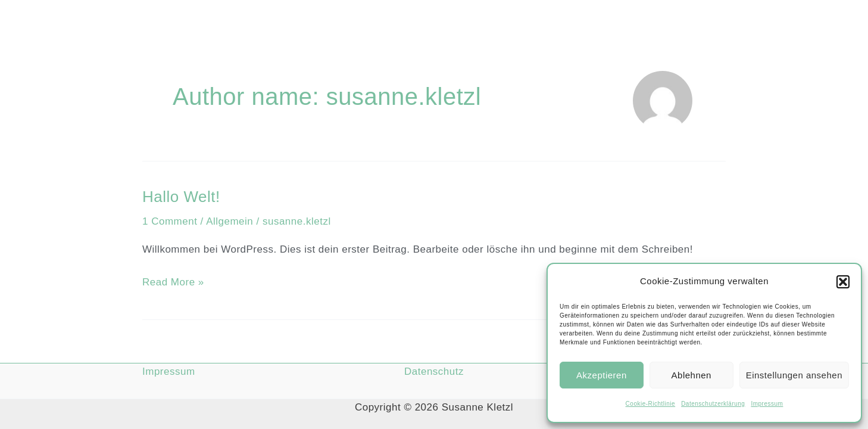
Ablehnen (691, 375)
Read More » (173, 281)
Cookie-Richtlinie (651, 404)
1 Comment (170, 221)
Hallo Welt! (181, 197)
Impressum (767, 404)
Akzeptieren (602, 375)
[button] (843, 282)
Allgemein (230, 221)
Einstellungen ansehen (794, 375)
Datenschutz (434, 372)
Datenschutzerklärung (713, 404)
